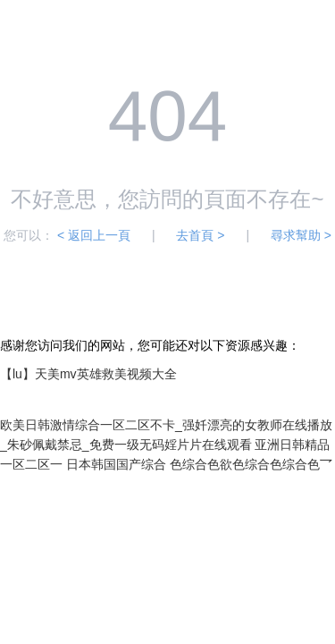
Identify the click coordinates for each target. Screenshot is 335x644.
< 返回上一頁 (94, 235)
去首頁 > (200, 235)
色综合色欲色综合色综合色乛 (251, 464)
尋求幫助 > (301, 235)
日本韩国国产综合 (116, 464)
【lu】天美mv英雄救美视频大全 (88, 374)
